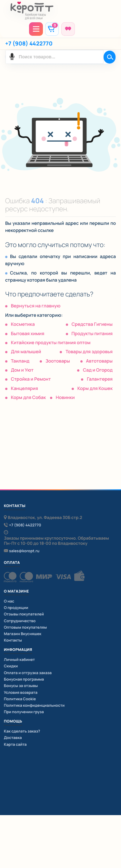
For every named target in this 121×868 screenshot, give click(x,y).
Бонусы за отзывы (21, 686)
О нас (9, 601)
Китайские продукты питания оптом (51, 343)
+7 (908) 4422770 (29, 44)
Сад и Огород (98, 370)
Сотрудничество (20, 621)
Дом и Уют (22, 370)
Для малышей (26, 352)
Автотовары (99, 361)
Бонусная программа (24, 679)
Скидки (11, 666)
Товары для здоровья (89, 352)
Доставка (13, 738)
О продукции (16, 608)
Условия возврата (21, 692)
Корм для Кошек (95, 389)
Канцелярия (25, 389)
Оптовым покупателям (25, 627)
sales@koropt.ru (24, 551)
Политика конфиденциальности (34, 705)
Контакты (13, 640)
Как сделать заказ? (22, 731)
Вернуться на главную (36, 306)
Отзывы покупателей (24, 614)
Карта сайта (15, 744)
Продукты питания (92, 334)
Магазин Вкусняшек (23, 634)
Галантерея (100, 379)
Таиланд (20, 361)
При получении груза (24, 712)
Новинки (65, 398)
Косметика (23, 324)
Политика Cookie (20, 699)
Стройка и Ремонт (31, 379)
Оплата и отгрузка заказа (28, 673)
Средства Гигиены (92, 324)
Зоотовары (58, 361)
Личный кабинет (19, 659)
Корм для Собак (28, 398)
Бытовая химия (28, 334)
